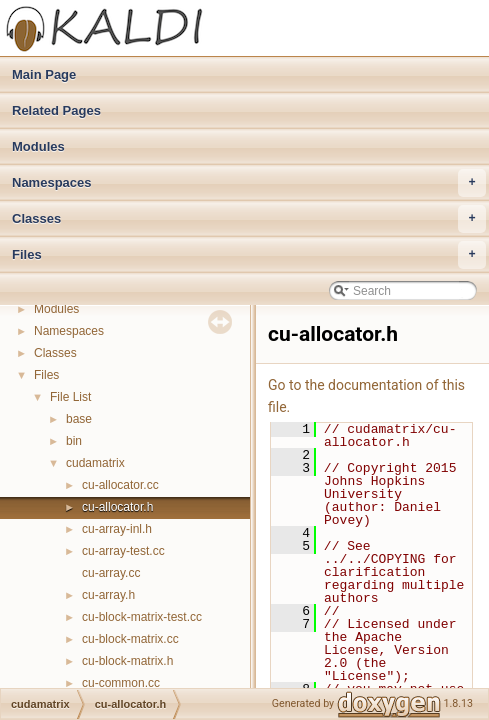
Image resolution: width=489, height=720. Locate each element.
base (79, 419)
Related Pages (56, 110)
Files (249, 255)
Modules (38, 146)
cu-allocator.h (117, 507)
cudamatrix (95, 463)
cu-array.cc (111, 573)
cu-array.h (108, 595)
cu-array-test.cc (123, 551)
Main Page (44, 74)
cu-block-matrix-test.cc (142, 617)
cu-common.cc (121, 683)
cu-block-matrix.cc (130, 639)
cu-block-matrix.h (127, 661)
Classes (249, 219)
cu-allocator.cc (120, 485)
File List (70, 397)
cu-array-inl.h (117, 529)
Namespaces (249, 183)
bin (74, 441)
